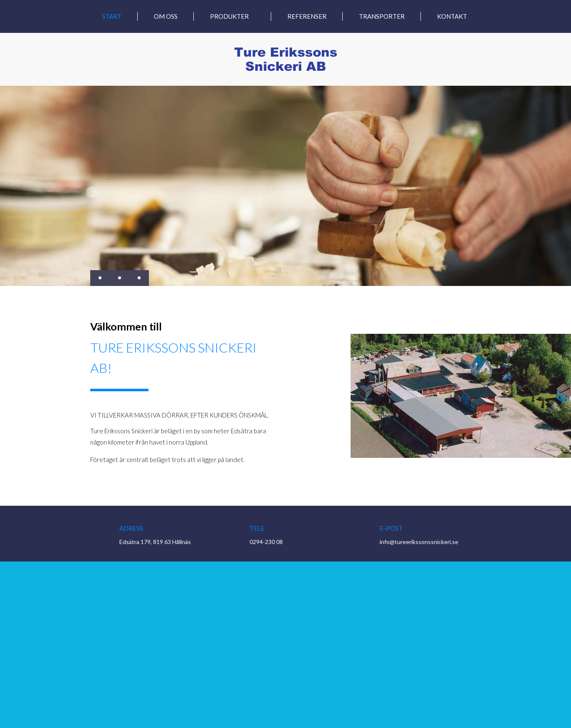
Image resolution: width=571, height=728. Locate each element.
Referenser (307, 17)
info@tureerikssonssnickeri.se (419, 542)
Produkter (229, 17)
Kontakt (452, 17)
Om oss (166, 17)
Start (112, 17)
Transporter (382, 17)
